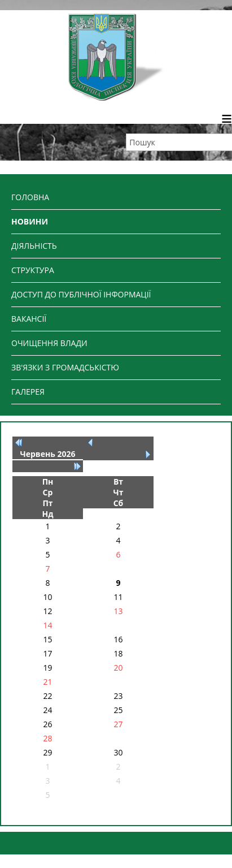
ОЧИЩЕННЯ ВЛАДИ (49, 343)
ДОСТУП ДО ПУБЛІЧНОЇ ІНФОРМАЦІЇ (81, 294)
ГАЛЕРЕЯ (28, 392)
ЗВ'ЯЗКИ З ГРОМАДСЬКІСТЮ (65, 367)
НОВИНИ (30, 221)
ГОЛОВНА (30, 197)
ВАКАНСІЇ (29, 319)
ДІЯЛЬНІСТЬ (34, 246)
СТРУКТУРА (33, 270)
